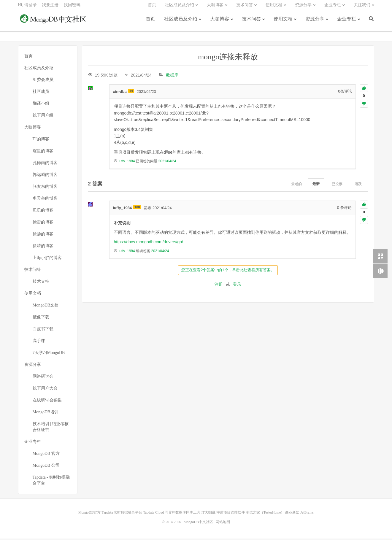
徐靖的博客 (43, 247)
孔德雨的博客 (45, 164)
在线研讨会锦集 (47, 402)
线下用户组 (43, 117)
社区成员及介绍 (181, 22)
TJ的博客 (41, 140)
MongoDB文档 (46, 307)
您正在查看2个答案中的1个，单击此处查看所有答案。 (228, 271)
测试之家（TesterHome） (265, 514)
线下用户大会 (45, 390)
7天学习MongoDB (49, 354)
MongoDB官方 (89, 514)
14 (131, 92)
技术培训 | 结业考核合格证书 (51, 428)
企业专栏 (347, 22)
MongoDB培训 (46, 413)
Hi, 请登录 (27, 8)
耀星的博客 (43, 152)
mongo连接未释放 (228, 58)
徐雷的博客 (43, 224)
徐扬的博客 (43, 235)
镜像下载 (41, 319)
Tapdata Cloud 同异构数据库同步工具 (172, 514)
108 (137, 209)
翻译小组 (41, 105)
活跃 (358, 186)
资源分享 (315, 22)
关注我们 (362, 8)
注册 (219, 286)
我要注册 (50, 8)
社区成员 (41, 93)
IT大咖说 (208, 514)
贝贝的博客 (43, 212)
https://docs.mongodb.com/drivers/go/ (149, 244)
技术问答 (251, 22)
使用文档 (283, 22)
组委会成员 (43, 81)
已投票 (337, 186)
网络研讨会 (43, 378)
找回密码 (72, 8)
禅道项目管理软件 (231, 514)
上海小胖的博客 (47, 259)
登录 (237, 286)
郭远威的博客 (45, 176)
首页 (150, 22)
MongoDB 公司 (46, 467)
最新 (316, 186)
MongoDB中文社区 (54, 22)
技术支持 (41, 283)
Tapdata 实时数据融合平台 (122, 514)
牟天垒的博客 (45, 200)
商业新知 (292, 514)
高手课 (39, 342)
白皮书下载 (43, 330)
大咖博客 (220, 22)
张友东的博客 (45, 188)
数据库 (172, 77)
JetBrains (307, 514)
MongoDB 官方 (46, 455)
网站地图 (223, 523)
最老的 (296, 186)
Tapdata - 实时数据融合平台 (51, 482)
